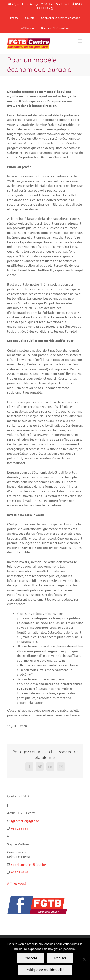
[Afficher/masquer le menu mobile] (80, 41)
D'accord (31, 958)
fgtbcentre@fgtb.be (25, 821)
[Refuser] (84, 959)
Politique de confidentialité (45, 970)
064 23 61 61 (20, 828)
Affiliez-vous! (17, 883)
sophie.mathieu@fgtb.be (28, 864)
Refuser (60, 958)
